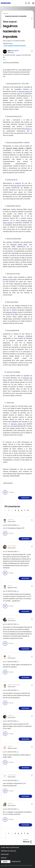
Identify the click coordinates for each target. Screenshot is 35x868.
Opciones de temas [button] (29, 18)
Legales (4, 858)
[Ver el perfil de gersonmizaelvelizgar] (14, 685)
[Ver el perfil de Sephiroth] (11, 520)
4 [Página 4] (15, 510)
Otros (4, 60)
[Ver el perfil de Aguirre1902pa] (12, 546)
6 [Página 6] (22, 510)
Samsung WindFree (25, 336)
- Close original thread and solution (14, 46)
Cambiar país (16, 862)
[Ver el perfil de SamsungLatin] (15, 51)
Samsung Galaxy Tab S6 (18, 185)
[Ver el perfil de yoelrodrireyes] (12, 775)
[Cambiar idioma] (6, 862)
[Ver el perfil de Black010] (10, 804)
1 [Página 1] (9, 510)
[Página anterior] (6, 510)
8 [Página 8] (28, 510)
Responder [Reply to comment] (25, 539)
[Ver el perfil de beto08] (10, 746)
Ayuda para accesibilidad (10, 848)
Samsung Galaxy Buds (19, 244)
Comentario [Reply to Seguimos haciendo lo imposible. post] (25, 498)
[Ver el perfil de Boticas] (10, 586)
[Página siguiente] (6, 514)
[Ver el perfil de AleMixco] (10, 716)
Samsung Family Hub (18, 424)
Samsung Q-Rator (11, 312)
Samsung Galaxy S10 (25, 91)
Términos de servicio (9, 851)
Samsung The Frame (10, 279)
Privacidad (5, 854)
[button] (29, 51)
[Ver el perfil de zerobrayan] (11, 619)
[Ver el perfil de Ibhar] (9, 656)
